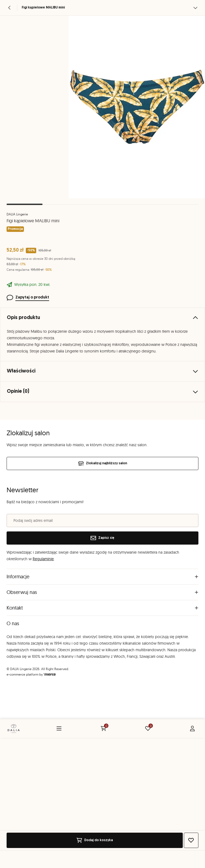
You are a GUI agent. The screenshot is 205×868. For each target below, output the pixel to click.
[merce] (50, 674)
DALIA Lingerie (17, 214)
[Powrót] (10, 8)
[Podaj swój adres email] (103, 520)
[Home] (14, 728)
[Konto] (192, 728)
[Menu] (59, 728)
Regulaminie (43, 559)
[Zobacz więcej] (195, 8)
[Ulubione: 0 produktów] (148, 728)
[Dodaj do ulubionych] (191, 840)
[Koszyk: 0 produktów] (103, 728)
